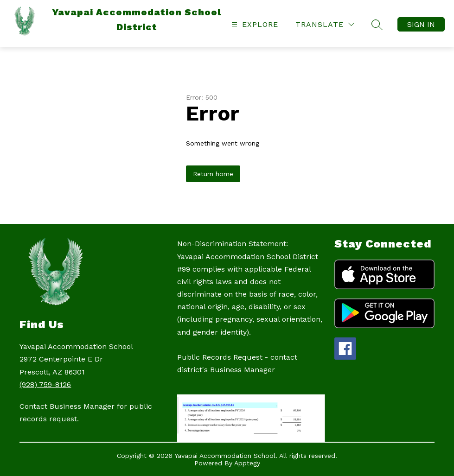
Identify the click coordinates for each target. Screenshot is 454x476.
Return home (213, 174)
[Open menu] (254, 24)
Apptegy (247, 463)
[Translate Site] (325, 24)
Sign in (421, 24)
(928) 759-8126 (45, 384)
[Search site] (377, 25)
